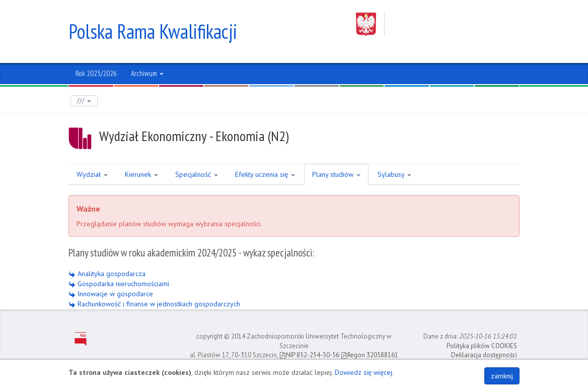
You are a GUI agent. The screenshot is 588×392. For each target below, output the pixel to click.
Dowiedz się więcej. (364, 372)
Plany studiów (336, 174)
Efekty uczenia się (265, 174)
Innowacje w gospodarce (111, 294)
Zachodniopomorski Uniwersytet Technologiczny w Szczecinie (438, 24)
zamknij (502, 376)
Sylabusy (394, 174)
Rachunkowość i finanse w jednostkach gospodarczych (154, 304)
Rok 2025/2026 (96, 73)
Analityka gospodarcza (107, 274)
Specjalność (197, 174)
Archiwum (147, 73)
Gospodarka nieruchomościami (119, 284)
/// (84, 101)
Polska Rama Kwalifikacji (153, 31)
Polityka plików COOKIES (482, 346)
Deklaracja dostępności (484, 355)
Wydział (92, 174)
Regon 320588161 (370, 355)
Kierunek (141, 174)
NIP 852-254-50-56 (309, 355)
